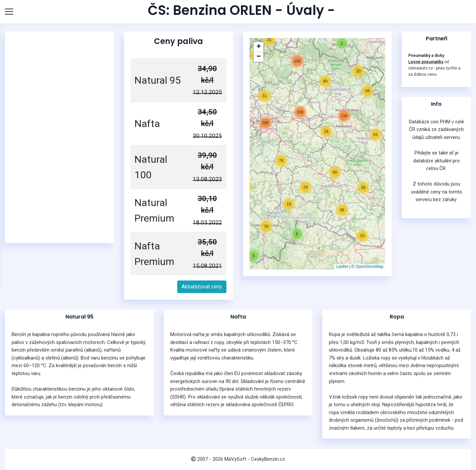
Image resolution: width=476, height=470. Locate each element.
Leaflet (342, 267)
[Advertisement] (61, 137)
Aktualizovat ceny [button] (202, 287)
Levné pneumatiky (426, 62)
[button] (254, 256)
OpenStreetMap (369, 267)
